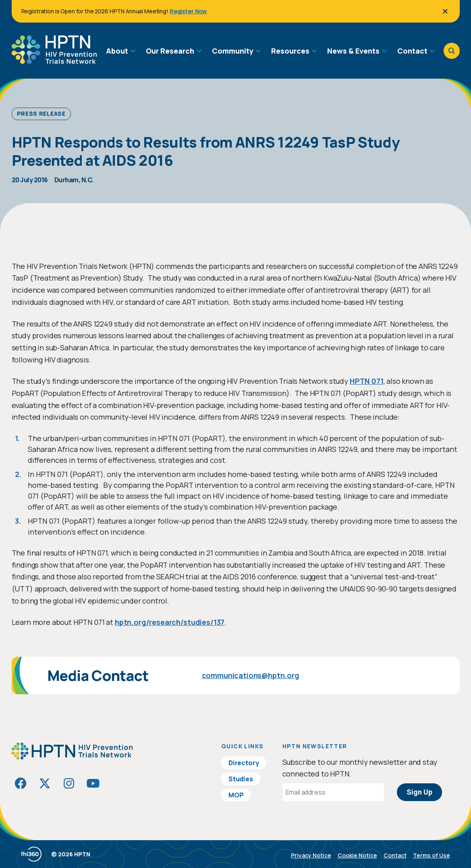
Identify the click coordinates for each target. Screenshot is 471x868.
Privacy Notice (311, 855)
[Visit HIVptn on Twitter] (45, 783)
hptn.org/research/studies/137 (170, 622)
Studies (241, 779)
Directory (244, 763)
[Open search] (452, 51)
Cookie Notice (357, 855)
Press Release (41, 113)
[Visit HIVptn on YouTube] (93, 783)
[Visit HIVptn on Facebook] (21, 783)
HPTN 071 (367, 381)
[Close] (445, 11)
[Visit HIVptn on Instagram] (69, 783)
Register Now (188, 11)
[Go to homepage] (54, 61)
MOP (236, 795)
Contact (395, 855)
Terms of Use (432, 855)
